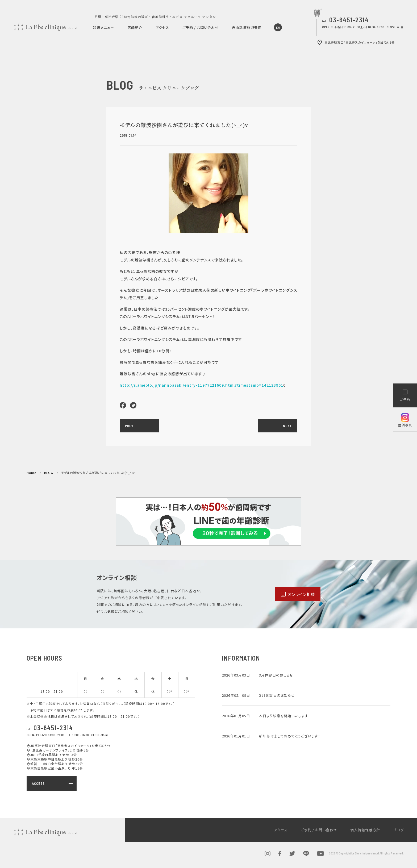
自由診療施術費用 (247, 28)
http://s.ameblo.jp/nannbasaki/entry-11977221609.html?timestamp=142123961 (201, 385)
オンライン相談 (298, 594)
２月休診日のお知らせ (277, 695)
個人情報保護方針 (365, 830)
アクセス (162, 28)
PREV (129, 426)
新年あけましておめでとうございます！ (290, 736)
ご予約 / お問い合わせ (201, 28)
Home (31, 473)
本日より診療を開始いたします (284, 716)
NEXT (287, 426)
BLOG (49, 473)
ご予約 (405, 395)
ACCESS (53, 783)
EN (278, 27)
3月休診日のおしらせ (276, 675)
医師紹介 (135, 28)
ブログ (399, 830)
